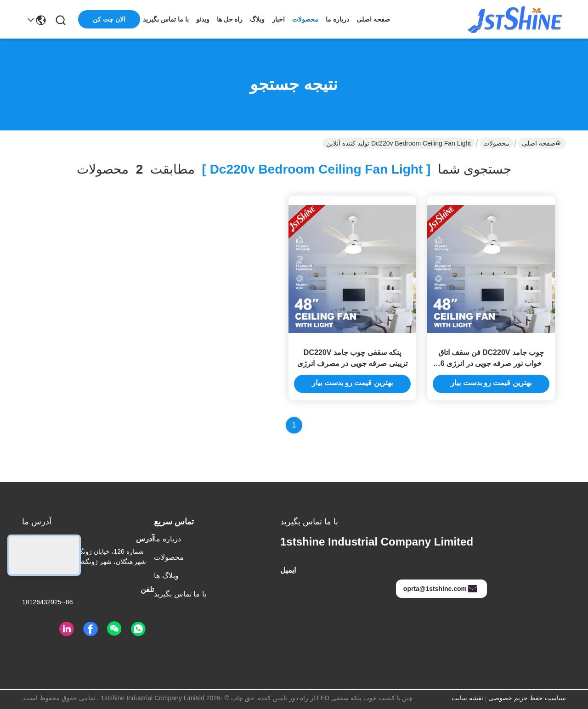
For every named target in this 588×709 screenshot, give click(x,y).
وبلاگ (257, 19)
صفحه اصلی (373, 19)
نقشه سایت (467, 698)
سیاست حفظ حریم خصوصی (527, 698)
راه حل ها (230, 19)
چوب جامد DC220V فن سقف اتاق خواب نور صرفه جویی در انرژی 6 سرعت (491, 363)
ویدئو (203, 19)
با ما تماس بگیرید (166, 19)
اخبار (278, 19)
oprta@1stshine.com (441, 589)
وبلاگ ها (166, 576)
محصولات (305, 19)
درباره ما (337, 19)
